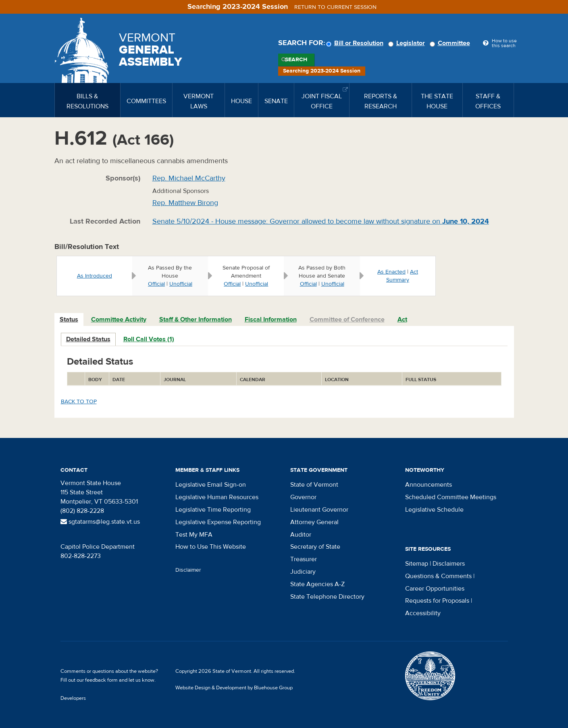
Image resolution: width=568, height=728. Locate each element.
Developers (73, 698)
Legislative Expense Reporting (218, 522)
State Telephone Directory (327, 597)
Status (69, 319)
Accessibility (423, 613)
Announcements (429, 485)
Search (296, 60)
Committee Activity (119, 319)
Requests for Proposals (437, 601)
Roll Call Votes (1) (149, 339)
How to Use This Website (211, 547)
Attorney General (314, 522)
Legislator (408, 43)
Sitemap (417, 564)
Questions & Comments (438, 576)
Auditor (301, 535)
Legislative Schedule (434, 510)
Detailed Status (88, 339)
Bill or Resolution (356, 43)
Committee (451, 43)
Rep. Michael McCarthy (189, 178)
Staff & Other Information (196, 319)
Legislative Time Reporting (213, 510)
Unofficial (181, 284)
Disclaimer (188, 570)
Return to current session (335, 7)
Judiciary (303, 572)
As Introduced (95, 276)
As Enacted (391, 272)
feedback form (101, 680)
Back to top (79, 402)
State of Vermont (314, 485)
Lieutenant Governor (319, 510)
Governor (303, 497)
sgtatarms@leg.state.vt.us (100, 522)
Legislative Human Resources (217, 497)
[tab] (69, 320)
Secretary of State (315, 547)
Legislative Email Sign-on (211, 485)
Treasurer (304, 559)
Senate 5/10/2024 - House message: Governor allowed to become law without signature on (321, 221)
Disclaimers (449, 564)
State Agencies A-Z (317, 584)
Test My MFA (194, 535)
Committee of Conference (347, 319)
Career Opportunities (435, 589)
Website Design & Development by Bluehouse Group (234, 688)
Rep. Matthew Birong (185, 203)
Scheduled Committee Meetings (451, 497)
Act (402, 319)
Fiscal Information (271, 319)
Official (156, 284)
